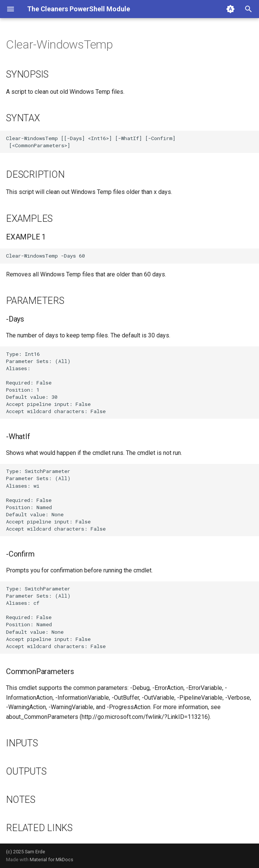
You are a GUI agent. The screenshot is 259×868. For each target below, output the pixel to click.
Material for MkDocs (51, 860)
